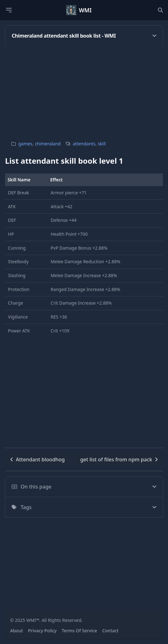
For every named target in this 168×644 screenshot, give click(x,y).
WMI (85, 10)
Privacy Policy (42, 631)
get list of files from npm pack (119, 459)
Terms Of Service (79, 631)
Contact (110, 631)
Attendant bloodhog (37, 459)
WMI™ (33, 620)
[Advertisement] (84, 90)
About (17, 631)
